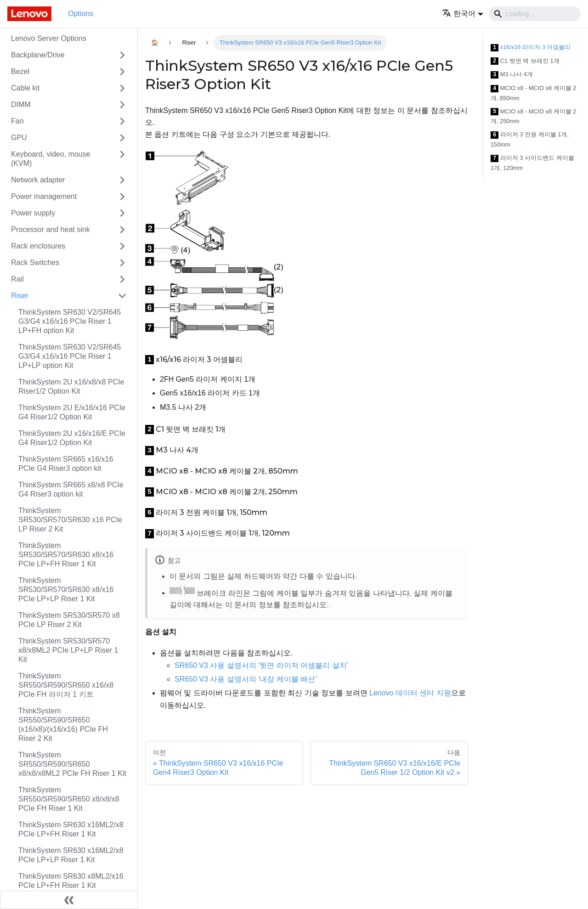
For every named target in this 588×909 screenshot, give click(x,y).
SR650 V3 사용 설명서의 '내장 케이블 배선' (246, 679)
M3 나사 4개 (512, 75)
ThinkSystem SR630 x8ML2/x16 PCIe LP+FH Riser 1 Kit (71, 881)
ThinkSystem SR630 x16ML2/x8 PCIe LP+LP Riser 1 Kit (71, 855)
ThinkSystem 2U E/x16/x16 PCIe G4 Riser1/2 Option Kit (72, 412)
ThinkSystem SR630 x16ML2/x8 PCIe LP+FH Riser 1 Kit (71, 829)
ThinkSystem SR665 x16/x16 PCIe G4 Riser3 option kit (66, 464)
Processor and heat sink (51, 229)
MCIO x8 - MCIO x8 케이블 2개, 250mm (533, 116)
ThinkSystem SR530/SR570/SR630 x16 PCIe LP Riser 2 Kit (70, 520)
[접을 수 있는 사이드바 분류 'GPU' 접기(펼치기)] (122, 138)
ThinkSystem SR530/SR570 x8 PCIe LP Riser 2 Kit (69, 620)
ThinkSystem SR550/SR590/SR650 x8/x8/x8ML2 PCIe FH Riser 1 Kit (72, 764)
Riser (20, 296)
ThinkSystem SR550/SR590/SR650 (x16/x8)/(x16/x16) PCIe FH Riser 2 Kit (63, 725)
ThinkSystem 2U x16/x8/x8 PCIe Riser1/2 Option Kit (71, 387)
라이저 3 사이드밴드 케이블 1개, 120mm (532, 163)
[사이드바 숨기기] (69, 900)
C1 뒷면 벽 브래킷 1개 (525, 61)
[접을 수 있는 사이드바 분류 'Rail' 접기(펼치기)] (122, 279)
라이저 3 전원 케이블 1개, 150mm (530, 139)
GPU (19, 138)
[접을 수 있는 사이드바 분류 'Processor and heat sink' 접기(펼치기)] (122, 230)
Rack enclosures (38, 246)
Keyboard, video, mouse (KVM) (51, 159)
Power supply (33, 213)
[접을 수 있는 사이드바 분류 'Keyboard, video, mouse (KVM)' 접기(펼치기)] (122, 159)
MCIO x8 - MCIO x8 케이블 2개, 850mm (533, 93)
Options (81, 14)
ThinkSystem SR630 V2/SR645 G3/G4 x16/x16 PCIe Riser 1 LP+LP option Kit (70, 356)
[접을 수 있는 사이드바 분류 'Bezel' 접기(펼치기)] (122, 72)
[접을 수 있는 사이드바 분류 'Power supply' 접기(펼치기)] (122, 213)
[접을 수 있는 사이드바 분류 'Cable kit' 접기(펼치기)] (122, 88)
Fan (17, 121)
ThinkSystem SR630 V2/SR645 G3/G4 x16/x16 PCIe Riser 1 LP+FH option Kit (70, 321)
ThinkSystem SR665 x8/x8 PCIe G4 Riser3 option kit (71, 489)
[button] (463, 14)
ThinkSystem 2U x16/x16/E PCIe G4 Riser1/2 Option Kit (72, 438)
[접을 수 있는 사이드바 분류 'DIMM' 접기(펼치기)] (122, 105)
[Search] (535, 14)
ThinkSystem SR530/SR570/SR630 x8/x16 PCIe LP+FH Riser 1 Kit (66, 555)
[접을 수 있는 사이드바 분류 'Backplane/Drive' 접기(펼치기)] (122, 55)
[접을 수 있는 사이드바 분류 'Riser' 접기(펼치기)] (122, 296)
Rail (17, 279)
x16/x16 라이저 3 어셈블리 (531, 48)
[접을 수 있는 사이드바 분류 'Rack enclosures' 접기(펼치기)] (122, 246)
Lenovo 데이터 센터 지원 (410, 693)
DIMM (21, 104)
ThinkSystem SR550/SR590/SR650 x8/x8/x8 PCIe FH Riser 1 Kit (69, 799)
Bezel (20, 71)
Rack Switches (35, 263)
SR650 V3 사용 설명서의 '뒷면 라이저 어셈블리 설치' (261, 665)
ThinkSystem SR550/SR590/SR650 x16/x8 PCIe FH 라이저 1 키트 (66, 685)
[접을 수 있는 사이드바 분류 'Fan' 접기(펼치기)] (122, 121)
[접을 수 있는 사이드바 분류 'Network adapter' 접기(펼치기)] (122, 180)
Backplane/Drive (38, 55)
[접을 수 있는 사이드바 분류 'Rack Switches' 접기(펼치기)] (122, 263)
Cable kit (25, 88)
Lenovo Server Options (49, 38)
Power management (44, 196)
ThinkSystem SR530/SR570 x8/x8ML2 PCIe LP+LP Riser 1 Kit (68, 650)
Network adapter (38, 180)
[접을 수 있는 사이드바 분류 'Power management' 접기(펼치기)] (122, 197)
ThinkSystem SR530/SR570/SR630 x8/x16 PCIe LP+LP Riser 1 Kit (66, 590)
